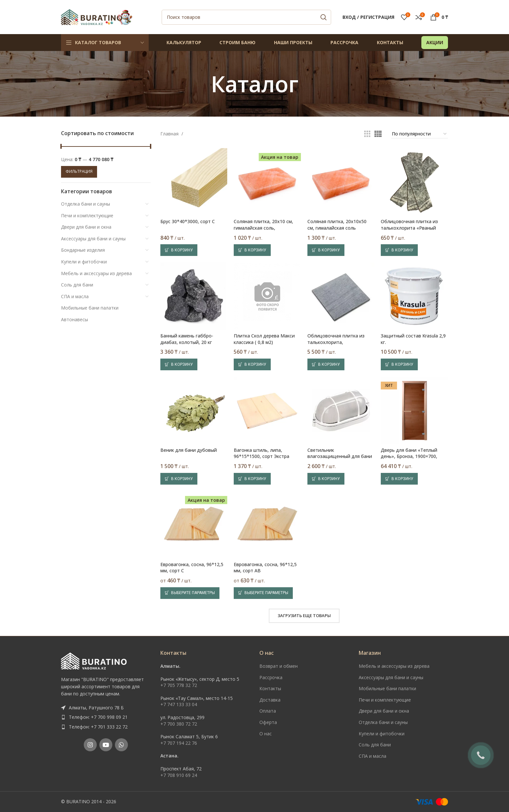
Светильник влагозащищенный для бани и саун (340, 456)
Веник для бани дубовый (189, 450)
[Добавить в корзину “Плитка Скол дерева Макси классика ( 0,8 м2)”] (252, 364)
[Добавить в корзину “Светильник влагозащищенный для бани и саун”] (326, 479)
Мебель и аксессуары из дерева (96, 273)
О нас (266, 734)
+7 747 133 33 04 (179, 704)
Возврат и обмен (279, 666)
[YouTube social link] (106, 745)
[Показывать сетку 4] (378, 134)
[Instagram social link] (90, 745)
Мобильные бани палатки (90, 308)
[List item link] (106, 717)
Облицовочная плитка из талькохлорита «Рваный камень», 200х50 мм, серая (411, 228)
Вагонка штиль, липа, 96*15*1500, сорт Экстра (261, 453)
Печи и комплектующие (87, 216)
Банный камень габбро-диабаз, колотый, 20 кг (187, 339)
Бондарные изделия (83, 250)
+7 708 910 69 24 (179, 775)
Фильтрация (79, 171)
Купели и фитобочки (84, 262)
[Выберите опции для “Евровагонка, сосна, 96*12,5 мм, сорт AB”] (263, 593)
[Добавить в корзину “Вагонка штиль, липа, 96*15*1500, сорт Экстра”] (252, 479)
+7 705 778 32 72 (179, 685)
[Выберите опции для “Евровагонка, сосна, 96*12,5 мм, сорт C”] (190, 593)
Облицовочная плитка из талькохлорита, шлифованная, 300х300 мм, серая (338, 345)
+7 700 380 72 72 (179, 724)
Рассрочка (271, 677)
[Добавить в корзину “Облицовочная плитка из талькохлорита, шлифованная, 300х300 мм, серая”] (326, 364)
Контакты (270, 688)
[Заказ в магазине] (420, 134)
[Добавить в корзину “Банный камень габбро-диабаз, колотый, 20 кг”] (179, 364)
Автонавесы (74, 319)
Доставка (270, 700)
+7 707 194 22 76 (179, 743)
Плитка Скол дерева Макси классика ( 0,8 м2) (264, 339)
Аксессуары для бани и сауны (93, 239)
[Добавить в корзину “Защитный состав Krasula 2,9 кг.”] (399, 364)
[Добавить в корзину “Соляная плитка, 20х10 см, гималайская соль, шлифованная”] (252, 250)
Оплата (268, 711)
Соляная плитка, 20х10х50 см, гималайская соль (337, 225)
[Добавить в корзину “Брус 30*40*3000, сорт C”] (179, 250)
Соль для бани (77, 285)
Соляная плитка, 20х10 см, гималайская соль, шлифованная (263, 228)
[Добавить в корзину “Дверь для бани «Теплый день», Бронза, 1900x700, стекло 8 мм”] (399, 479)
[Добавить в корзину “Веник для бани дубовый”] (179, 479)
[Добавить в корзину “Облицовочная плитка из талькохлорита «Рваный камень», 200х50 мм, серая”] (399, 250)
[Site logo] (97, 16)
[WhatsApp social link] (121, 745)
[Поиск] (246, 17)
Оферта (268, 722)
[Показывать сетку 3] (367, 134)
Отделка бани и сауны (86, 204)
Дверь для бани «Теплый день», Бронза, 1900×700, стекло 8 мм (409, 456)
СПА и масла (75, 296)
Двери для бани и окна (86, 227)
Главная (170, 134)
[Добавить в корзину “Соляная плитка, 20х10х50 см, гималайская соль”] (326, 250)
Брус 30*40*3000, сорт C (188, 221)
